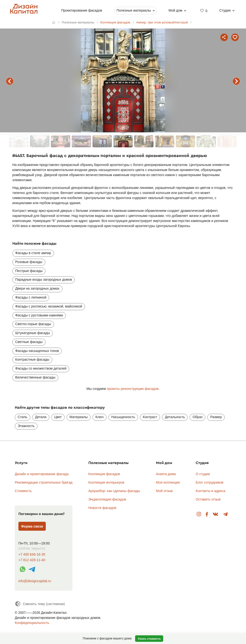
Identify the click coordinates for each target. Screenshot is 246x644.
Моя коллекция (168, 482)
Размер (216, 417)
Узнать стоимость (149, 639)
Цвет (58, 417)
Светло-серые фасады (33, 324)
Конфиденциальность (32, 623)
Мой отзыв (164, 491)
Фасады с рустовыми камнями (39, 315)
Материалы (79, 417)
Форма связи (32, 526)
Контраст (150, 417)
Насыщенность (123, 417)
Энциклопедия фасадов (107, 499)
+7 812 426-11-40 (32, 560)
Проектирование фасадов (81, 10)
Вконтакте (216, 514)
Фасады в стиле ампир (33, 253)
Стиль (23, 417)
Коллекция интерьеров (106, 482)
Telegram (226, 514)
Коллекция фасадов (104, 474)
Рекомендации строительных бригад (44, 482)
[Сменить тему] (40, 604)
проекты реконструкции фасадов (133, 389)
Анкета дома (166, 474)
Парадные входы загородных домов (44, 279)
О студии (203, 474)
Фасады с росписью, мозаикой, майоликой (49, 306)
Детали (41, 417)
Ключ (100, 417)
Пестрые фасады (29, 271)
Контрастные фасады (32, 359)
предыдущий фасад (10, 81)
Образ (197, 417)
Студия (225, 10)
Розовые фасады (29, 262)
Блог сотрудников (210, 482)
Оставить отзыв (208, 499)
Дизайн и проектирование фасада (42, 474)
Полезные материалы (134, 10)
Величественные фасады (35, 377)
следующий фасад (236, 81)
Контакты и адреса (210, 491)
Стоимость (23, 491)
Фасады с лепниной (31, 297)
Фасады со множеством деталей (41, 368)
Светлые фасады (29, 342)
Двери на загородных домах (37, 288)
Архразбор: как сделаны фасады (114, 491)
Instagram (199, 514)
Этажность (26, 426)
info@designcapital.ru (35, 581)
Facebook (207, 514)
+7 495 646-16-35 (32, 555)
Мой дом (175, 10)
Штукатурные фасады (33, 333)
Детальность (175, 417)
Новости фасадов (102, 508)
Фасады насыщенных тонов (37, 351)
